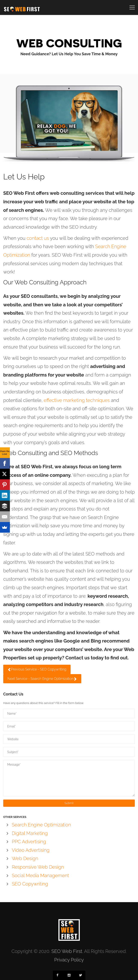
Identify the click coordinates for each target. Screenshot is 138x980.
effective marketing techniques (77, 400)
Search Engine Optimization (41, 825)
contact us (38, 238)
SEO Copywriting (30, 884)
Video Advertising (31, 850)
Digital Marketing (30, 833)
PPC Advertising (29, 842)
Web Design (25, 858)
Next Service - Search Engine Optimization (42, 679)
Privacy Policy (69, 960)
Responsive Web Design (38, 867)
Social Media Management (40, 875)
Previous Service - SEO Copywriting (37, 669)
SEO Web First (67, 951)
